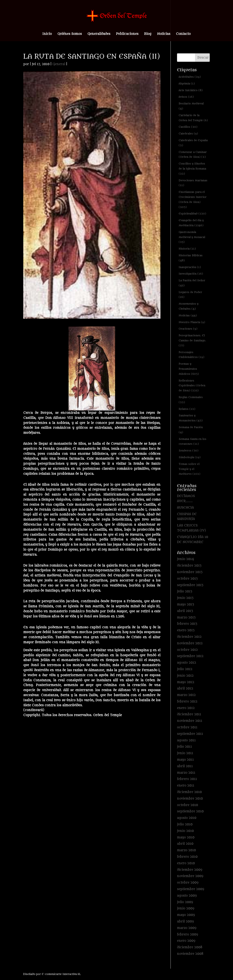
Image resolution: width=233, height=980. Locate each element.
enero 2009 (186, 941)
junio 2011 (185, 753)
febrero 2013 (187, 624)
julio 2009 (185, 902)
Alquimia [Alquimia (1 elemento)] (187, 84)
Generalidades (99, 34)
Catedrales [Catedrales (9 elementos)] (188, 134)
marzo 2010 (186, 850)
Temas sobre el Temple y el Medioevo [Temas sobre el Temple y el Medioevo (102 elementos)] (189, 469)
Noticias (164, 34)
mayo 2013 (185, 604)
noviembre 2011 (190, 721)
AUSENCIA (185, 508)
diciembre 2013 (189, 566)
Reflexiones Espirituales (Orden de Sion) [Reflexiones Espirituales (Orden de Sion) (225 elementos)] (192, 386)
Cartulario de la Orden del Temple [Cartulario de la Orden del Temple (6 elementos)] (193, 118)
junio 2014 (185, 559)
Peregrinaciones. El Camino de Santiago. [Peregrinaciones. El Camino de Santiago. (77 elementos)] (192, 340)
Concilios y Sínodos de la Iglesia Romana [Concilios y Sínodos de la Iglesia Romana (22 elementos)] (192, 169)
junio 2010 (185, 831)
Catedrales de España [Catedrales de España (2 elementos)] (193, 143)
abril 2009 (185, 921)
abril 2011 (185, 766)
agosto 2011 (186, 740)
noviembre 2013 (190, 572)
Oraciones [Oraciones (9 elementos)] (188, 329)
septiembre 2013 (190, 585)
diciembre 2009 (190, 870)
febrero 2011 (187, 779)
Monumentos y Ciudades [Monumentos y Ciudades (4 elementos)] (189, 306)
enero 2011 (186, 786)
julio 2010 (185, 824)
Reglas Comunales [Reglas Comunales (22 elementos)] (191, 400)
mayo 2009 (186, 915)
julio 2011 (184, 747)
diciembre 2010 (189, 792)
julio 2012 (185, 669)
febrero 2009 (187, 935)
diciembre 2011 (189, 714)
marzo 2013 (186, 618)
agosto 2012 (187, 663)
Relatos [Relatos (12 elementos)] (187, 409)
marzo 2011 (186, 773)
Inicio (47, 34)
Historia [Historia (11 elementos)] (187, 249)
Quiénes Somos (70, 34)
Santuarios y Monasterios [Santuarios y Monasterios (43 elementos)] (191, 418)
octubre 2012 (187, 650)
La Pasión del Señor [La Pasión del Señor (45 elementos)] (192, 283)
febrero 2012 (187, 702)
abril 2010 (185, 844)
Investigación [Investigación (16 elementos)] (191, 274)
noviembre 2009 (190, 876)
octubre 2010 (187, 805)
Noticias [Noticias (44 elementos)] (188, 315)
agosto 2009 (187, 896)
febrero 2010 (187, 857)
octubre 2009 (188, 883)
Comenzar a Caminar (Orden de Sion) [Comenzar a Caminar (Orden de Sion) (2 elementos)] (193, 155)
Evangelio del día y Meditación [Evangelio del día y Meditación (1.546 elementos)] (191, 223)
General (59, 64)
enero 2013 (186, 630)
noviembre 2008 (190, 954)
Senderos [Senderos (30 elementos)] (189, 451)
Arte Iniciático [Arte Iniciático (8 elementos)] (191, 90)
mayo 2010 (186, 837)
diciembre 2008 (190, 947)
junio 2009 (186, 908)
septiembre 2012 (190, 656)
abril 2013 (185, 611)
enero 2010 (186, 863)
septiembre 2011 (190, 734)
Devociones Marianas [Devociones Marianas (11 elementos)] (193, 183)
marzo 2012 (186, 695)
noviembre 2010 (190, 799)
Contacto (183, 34)
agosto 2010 (187, 818)
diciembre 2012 (189, 637)
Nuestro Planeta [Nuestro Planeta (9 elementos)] (192, 322)
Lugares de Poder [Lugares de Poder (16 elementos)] (190, 295)
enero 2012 (186, 708)
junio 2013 (185, 598)
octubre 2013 (187, 579)
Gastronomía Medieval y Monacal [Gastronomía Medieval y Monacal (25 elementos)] (192, 237)
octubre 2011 (187, 727)
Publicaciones (127, 34)
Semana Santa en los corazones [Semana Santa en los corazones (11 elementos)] (193, 441)
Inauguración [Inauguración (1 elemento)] (190, 267)
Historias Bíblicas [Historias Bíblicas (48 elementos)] (191, 258)
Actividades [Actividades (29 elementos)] (190, 77)
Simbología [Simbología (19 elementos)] (190, 457)
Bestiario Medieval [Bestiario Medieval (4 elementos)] (191, 106)
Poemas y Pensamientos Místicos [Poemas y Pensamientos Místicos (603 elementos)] (189, 369)
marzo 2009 (187, 928)
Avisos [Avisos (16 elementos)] (186, 97)
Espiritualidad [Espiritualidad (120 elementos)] (192, 214)
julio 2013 (185, 591)
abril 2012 (185, 689)
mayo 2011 (185, 760)
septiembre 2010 (190, 811)
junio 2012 (185, 676)
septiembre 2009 (191, 889)
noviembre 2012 (190, 643)
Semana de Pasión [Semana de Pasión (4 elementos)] (191, 430)
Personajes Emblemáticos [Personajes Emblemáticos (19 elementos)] (191, 355)
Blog (148, 34)
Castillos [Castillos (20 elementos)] (188, 127)
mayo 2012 (186, 682)
